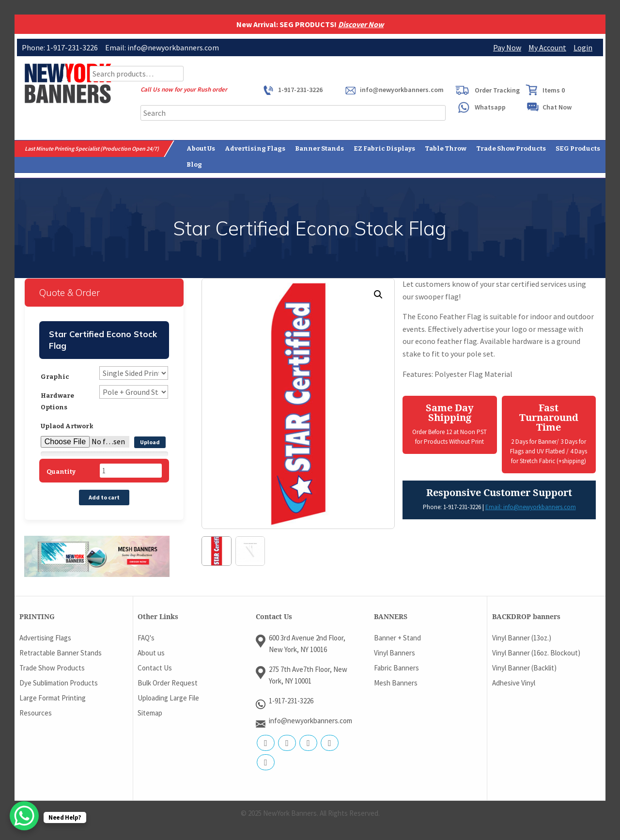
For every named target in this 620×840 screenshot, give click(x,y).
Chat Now (557, 107)
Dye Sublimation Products (59, 682)
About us (151, 652)
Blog (194, 164)
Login (583, 47)
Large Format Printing (53, 697)
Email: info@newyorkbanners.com (531, 507)
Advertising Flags (255, 148)
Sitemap (150, 712)
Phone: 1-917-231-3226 (452, 507)
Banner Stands (319, 148)
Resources (36, 712)
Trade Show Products (511, 148)
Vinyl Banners (395, 652)
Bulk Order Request (168, 682)
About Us (201, 148)
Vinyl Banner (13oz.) (522, 637)
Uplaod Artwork (67, 426)
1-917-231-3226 (300, 90)
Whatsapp (490, 107)
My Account (547, 47)
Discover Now (361, 24)
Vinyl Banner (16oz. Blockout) (536, 652)
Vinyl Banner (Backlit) (524, 667)
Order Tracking (497, 90)
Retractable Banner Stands (61, 652)
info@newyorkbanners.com (402, 90)
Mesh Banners (396, 682)
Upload (150, 442)
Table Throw (446, 148)
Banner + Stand (397, 637)
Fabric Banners (396, 667)
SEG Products (578, 148)
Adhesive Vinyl (514, 682)
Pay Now (507, 47)
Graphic (55, 377)
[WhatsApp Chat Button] (24, 816)
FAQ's (146, 637)
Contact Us (155, 667)
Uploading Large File (168, 697)
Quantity (61, 472)
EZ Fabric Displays (384, 148)
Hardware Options (57, 401)
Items (554, 90)
